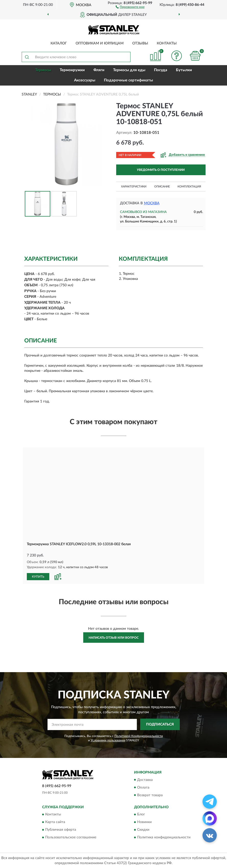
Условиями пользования (108, 740)
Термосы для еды (129, 70)
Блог (141, 814)
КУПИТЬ (38, 576)
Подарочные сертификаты (128, 80)
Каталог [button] (59, 43)
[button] (130, 7)
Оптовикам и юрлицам (100, 43)
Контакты (167, 43)
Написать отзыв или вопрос (114, 637)
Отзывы (140, 43)
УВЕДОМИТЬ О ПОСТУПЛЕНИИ (161, 170)
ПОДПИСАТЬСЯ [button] (160, 724)
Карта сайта (55, 822)
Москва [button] (152, 203)
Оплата (143, 787)
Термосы (43, 70)
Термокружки (72, 70)
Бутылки (184, 70)
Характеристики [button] (134, 187)
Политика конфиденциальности (164, 837)
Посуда (161, 70)
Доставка (145, 780)
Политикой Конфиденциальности (139, 736)
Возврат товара (150, 795)
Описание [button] (162, 187)
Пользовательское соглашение (71, 837)
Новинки (144, 822)
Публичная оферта (61, 829)
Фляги (99, 70)
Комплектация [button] (189, 187)
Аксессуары (85, 80)
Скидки (143, 829)
